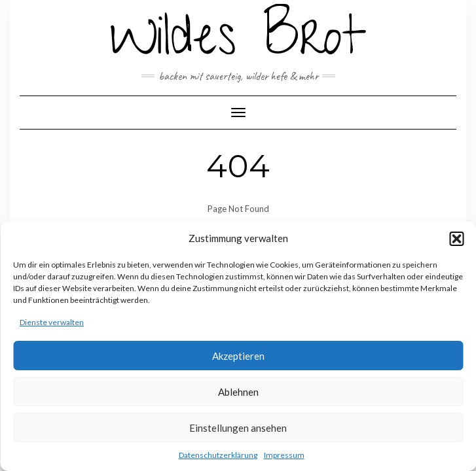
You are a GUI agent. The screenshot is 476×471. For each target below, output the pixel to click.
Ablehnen (238, 392)
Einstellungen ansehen (238, 428)
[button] (456, 239)
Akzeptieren (238, 356)
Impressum (284, 455)
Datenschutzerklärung (218, 455)
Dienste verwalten (52, 322)
